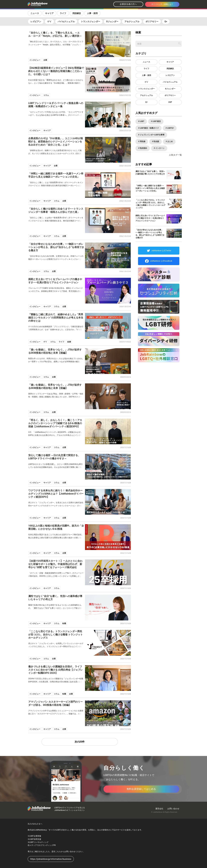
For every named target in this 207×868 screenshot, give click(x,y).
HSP (170, 102)
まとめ (170, 141)
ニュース (35, 13)
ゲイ (49, 21)
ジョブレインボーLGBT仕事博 (152, 135)
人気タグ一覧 (175, 155)
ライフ (63, 13)
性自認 (156, 141)
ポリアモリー (152, 21)
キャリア (49, 13)
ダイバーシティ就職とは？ (162, 4)
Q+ (166, 21)
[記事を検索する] (179, 43)
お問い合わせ (173, 809)
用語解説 (77, 13)
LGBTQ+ (170, 128)
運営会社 (159, 809)
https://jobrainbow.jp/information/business (51, 859)
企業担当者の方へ (128, 4)
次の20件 (80, 742)
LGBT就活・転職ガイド (149, 128)
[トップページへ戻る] (46, 4)
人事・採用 (92, 13)
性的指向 (143, 148)
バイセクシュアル (66, 21)
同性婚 (142, 141)
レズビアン (36, 21)
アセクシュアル (132, 21)
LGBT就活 (156, 121)
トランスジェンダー (91, 21)
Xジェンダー (112, 21)
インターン (160, 148)
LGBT (142, 121)
